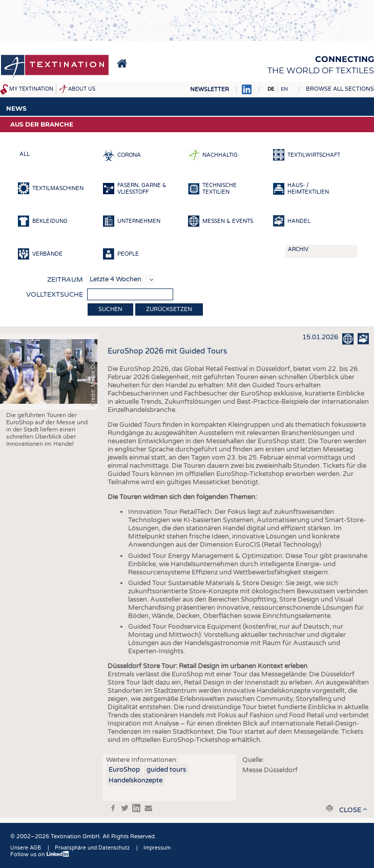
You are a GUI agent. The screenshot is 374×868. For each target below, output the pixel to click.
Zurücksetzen (169, 309)
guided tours (166, 770)
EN (284, 89)
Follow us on (40, 854)
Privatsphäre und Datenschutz (92, 848)
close (350, 810)
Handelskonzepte (136, 780)
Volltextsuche (55, 295)
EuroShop (124, 770)
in (136, 808)
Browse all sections (340, 89)
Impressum (157, 848)
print (329, 808)
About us (82, 89)
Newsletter (210, 89)
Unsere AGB (26, 848)
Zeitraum (65, 280)
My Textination (31, 89)
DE (271, 89)
